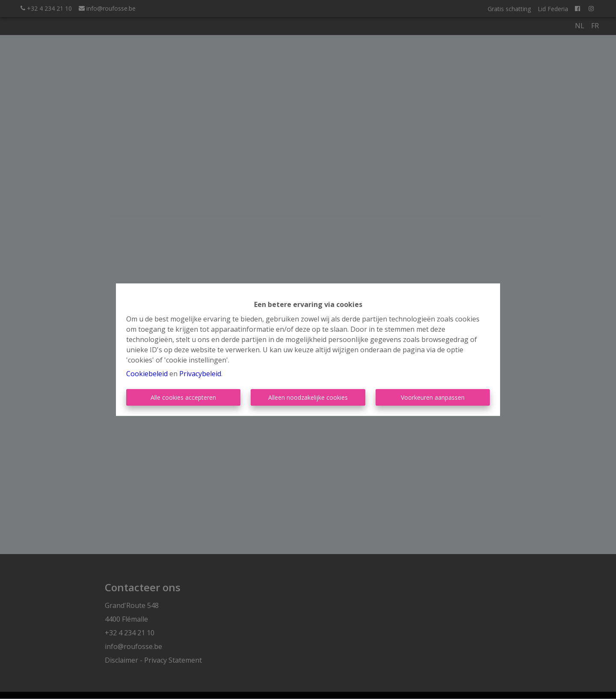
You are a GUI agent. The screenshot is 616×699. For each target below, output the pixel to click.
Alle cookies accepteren (183, 397)
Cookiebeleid (147, 374)
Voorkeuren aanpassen (433, 397)
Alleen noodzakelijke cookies (308, 397)
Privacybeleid (200, 374)
